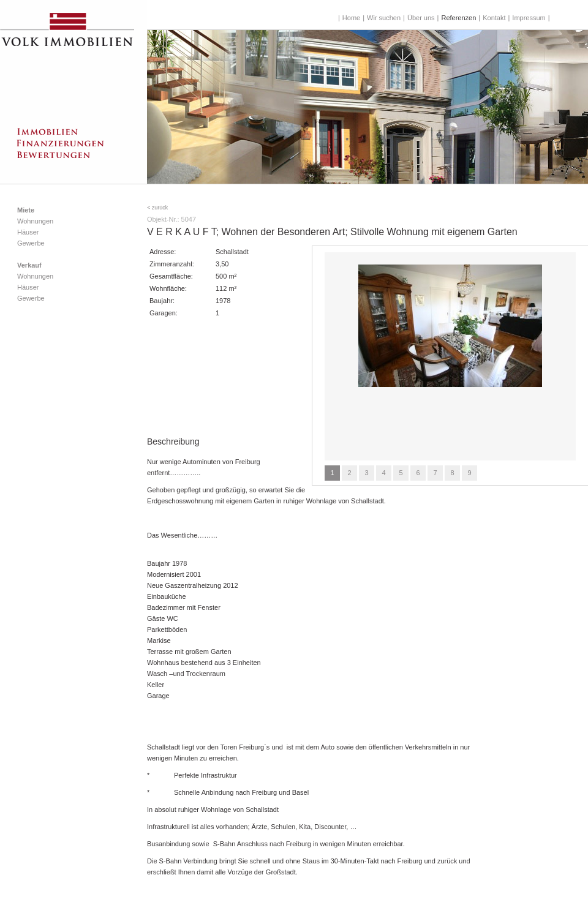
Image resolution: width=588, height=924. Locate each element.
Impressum (529, 18)
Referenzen (458, 18)
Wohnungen (35, 221)
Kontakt (494, 18)
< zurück (157, 208)
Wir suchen (384, 18)
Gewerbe (31, 243)
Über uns (421, 18)
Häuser (28, 232)
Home (351, 18)
